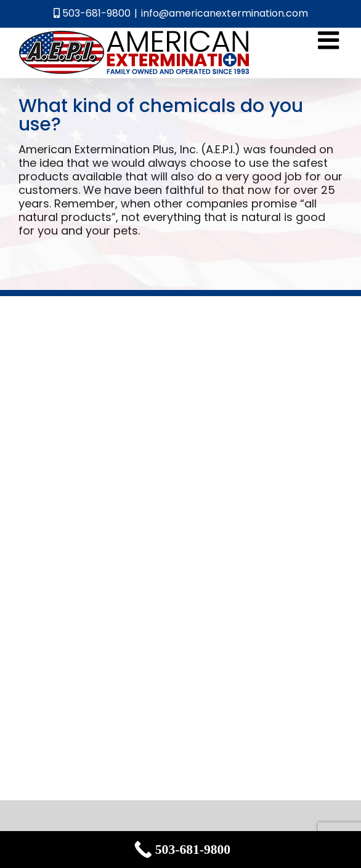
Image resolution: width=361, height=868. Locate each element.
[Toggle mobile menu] (330, 40)
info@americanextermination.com (225, 13)
